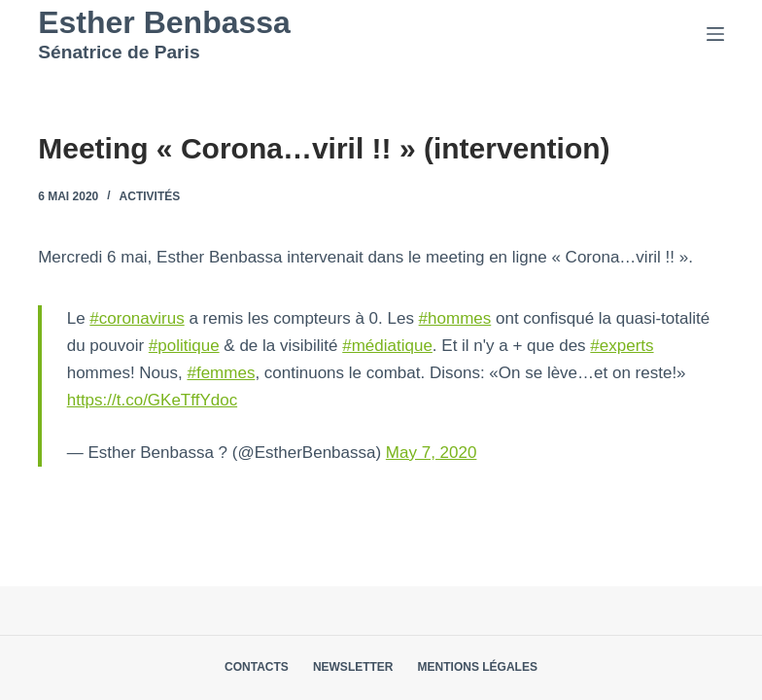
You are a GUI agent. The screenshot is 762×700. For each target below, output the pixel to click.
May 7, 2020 (432, 453)
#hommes (455, 318)
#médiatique (387, 346)
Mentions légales (478, 667)
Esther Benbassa (164, 22)
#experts (622, 346)
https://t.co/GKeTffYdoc (152, 400)
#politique (184, 346)
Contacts (257, 667)
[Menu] (715, 34)
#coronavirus (137, 318)
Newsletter (353, 667)
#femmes (221, 373)
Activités (150, 196)
